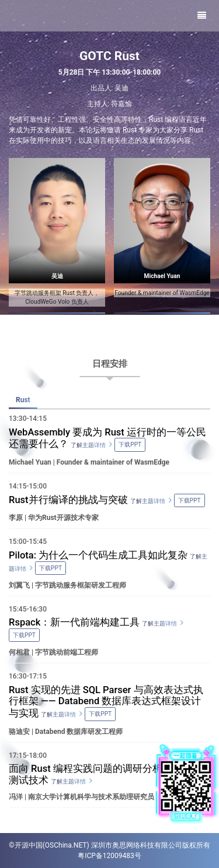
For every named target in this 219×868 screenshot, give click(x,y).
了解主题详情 (148, 501)
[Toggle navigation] (202, 16)
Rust (23, 400)
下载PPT (190, 500)
